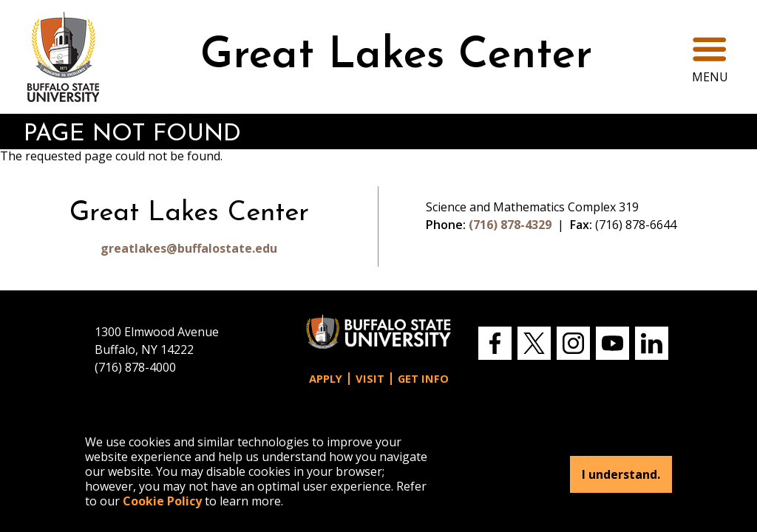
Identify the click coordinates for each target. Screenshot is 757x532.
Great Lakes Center (396, 57)
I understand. (621, 474)
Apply (326, 379)
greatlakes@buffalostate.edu (189, 248)
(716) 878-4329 (510, 225)
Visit (370, 379)
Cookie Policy (162, 501)
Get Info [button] (423, 379)
